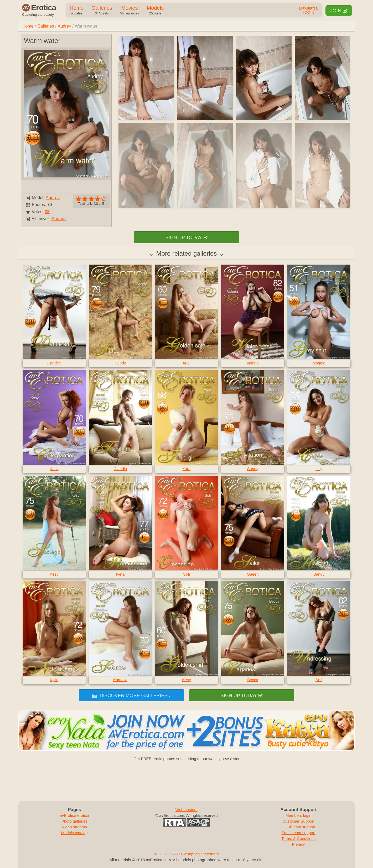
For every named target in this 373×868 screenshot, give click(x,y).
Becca (253, 680)
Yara (187, 469)
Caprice (54, 363)
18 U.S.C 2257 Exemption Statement (186, 854)
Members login (298, 815)
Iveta (120, 574)
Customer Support (298, 821)
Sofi (186, 574)
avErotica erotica (74, 815)
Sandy (120, 363)
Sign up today (186, 238)
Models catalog (74, 833)
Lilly (319, 469)
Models (155, 10)
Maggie (319, 363)
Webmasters (186, 810)
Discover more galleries (131, 696)
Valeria (253, 363)
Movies (129, 10)
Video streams (74, 827)
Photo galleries (74, 821)
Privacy (299, 844)
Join (339, 11)
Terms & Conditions (298, 838)
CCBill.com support (298, 827)
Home (77, 10)
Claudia (120, 469)
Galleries (102, 10)
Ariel (186, 363)
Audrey (64, 26)
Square (59, 219)
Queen (253, 574)
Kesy (54, 469)
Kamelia (120, 680)
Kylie (54, 680)
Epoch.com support (299, 833)
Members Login (309, 11)
